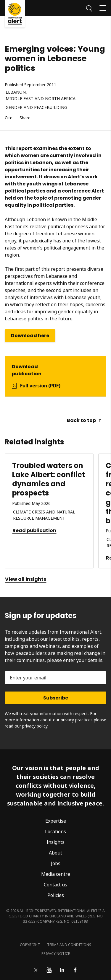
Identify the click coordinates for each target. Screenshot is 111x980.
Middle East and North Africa (41, 99)
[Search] (89, 8)
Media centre (56, 874)
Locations (55, 831)
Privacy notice (56, 954)
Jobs (56, 863)
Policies (56, 895)
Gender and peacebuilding (36, 108)
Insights (55, 842)
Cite (9, 118)
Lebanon (16, 92)
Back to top (84, 420)
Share (25, 118)
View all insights (26, 579)
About (55, 853)
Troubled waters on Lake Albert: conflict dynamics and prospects (49, 479)
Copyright (30, 945)
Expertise (56, 821)
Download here (30, 336)
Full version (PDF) (40, 386)
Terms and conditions (69, 945)
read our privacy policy (26, 726)
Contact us (55, 885)
